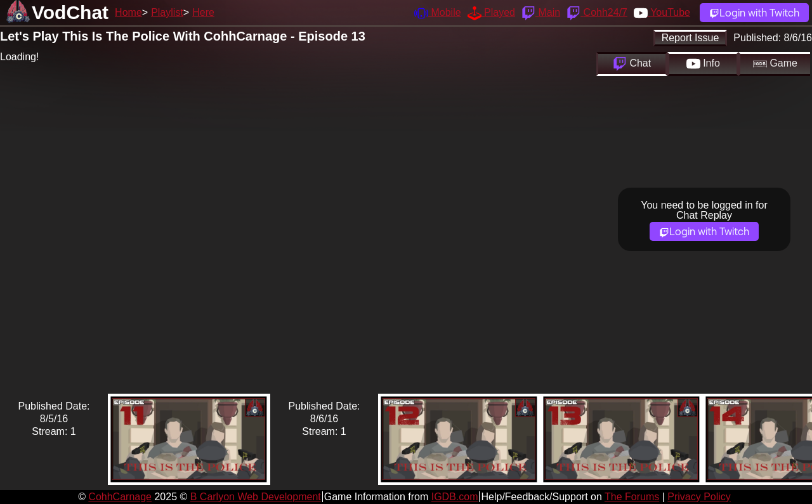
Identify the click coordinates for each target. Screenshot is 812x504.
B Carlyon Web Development (256, 497)
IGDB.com (455, 497)
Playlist (167, 12)
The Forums (632, 497)
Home (128, 12)
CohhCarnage (120, 497)
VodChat (70, 12)
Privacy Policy (699, 497)
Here (203, 12)
